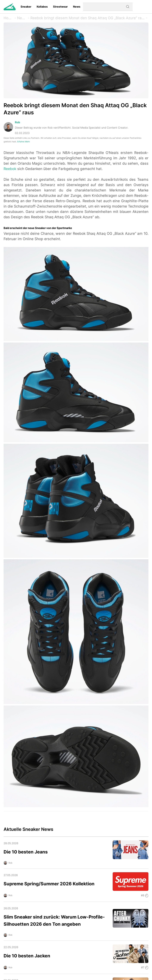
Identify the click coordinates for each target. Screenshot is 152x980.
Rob (17, 122)
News (77, 7)
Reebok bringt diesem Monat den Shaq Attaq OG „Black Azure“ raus (88, 18)
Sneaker (26, 7)
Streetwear (60, 7)
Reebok (10, 169)
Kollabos (42, 7)
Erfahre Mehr (24, 141)
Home (9, 18)
